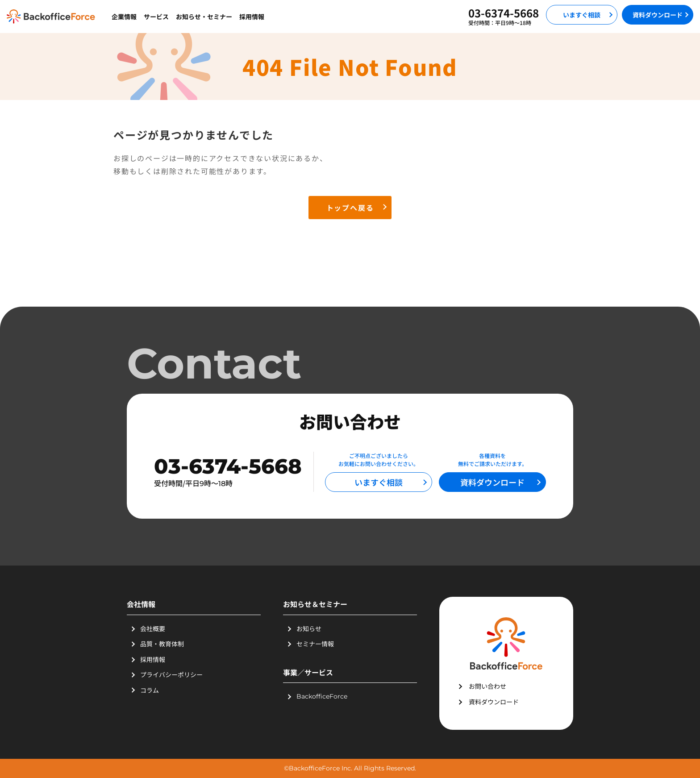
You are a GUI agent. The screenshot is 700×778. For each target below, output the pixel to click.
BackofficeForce (322, 696)
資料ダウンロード (658, 15)
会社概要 (153, 628)
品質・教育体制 (162, 644)
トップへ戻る (350, 208)
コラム (150, 690)
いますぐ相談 (582, 15)
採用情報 (252, 17)
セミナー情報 (315, 644)
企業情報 (124, 17)
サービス (156, 17)
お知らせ (309, 628)
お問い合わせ (487, 686)
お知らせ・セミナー (204, 17)
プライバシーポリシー (171, 674)
